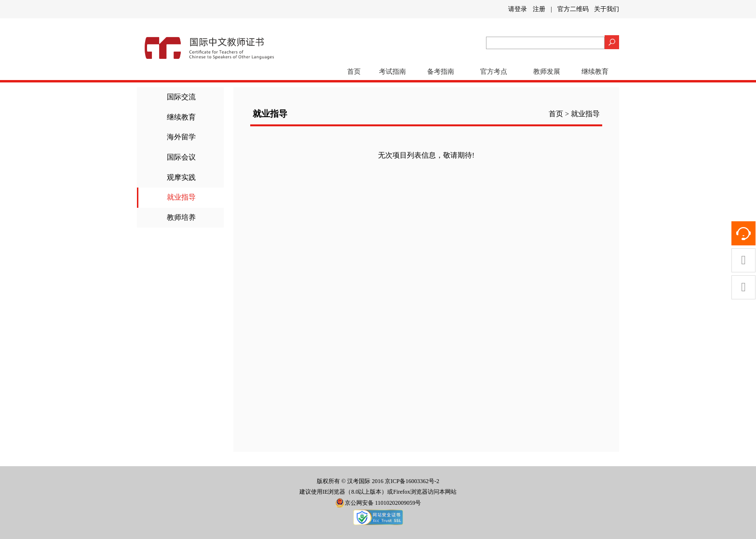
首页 (354, 72)
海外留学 (181, 137)
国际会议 (181, 157)
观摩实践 (181, 177)
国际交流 (181, 97)
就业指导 (181, 197)
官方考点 (494, 72)
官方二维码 (573, 9)
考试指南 (392, 72)
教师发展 (547, 72)
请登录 (518, 9)
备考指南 (441, 72)
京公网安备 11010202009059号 (378, 503)
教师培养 (181, 217)
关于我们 (607, 9)
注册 (539, 9)
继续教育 (595, 72)
